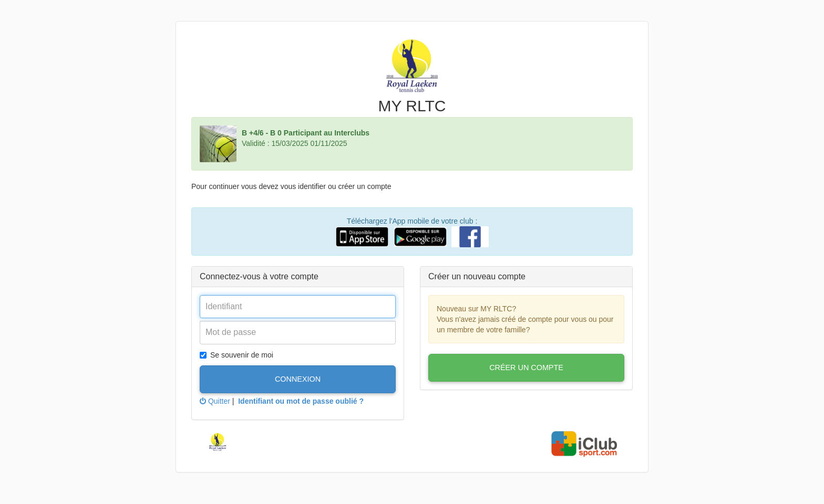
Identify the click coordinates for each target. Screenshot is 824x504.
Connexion (298, 379)
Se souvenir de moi (236, 355)
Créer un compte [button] (526, 367)
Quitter (215, 401)
